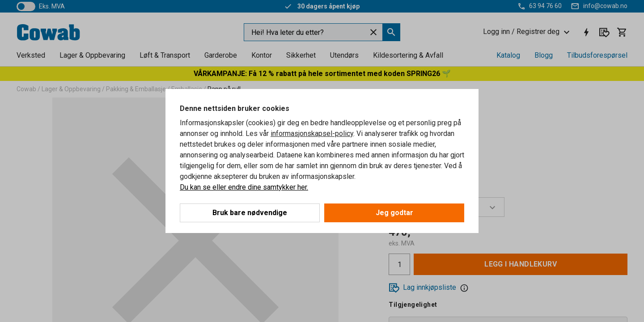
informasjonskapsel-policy (312, 133)
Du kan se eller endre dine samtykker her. (244, 187)
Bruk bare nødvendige (250, 213)
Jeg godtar (394, 213)
